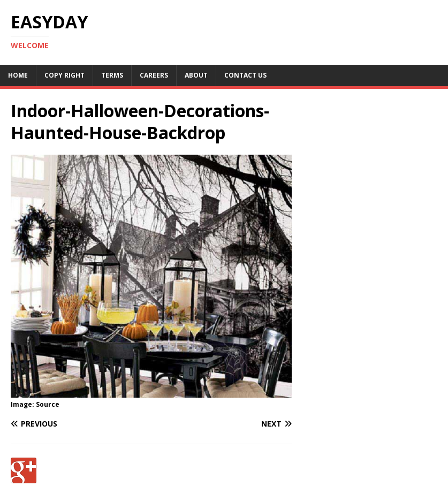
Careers (154, 75)
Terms (112, 75)
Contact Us (245, 75)
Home (18, 75)
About (196, 75)
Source (48, 404)
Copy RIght (64, 75)
